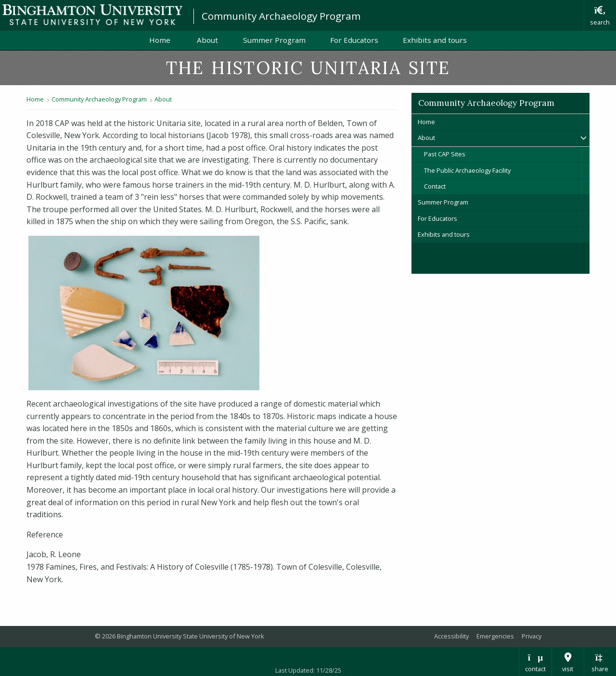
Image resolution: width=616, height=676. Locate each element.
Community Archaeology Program (281, 16)
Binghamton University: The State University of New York (92, 15)
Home (161, 40)
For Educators (354, 40)
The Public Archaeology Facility (467, 170)
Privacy (532, 636)
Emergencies (495, 636)
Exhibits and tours (435, 40)
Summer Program (274, 40)
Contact (435, 186)
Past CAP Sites (445, 154)
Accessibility (451, 636)
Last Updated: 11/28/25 (308, 670)
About (207, 40)
